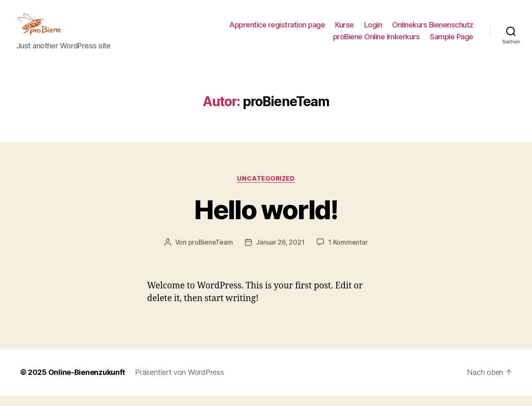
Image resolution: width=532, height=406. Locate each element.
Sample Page (452, 42)
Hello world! (266, 221)
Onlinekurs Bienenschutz (433, 30)
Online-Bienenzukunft (87, 383)
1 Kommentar (348, 253)
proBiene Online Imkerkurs (377, 42)
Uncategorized (266, 189)
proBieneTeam (211, 253)
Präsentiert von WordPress (179, 383)
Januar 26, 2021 (280, 253)
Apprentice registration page (277, 30)
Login (373, 30)
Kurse (345, 30)
